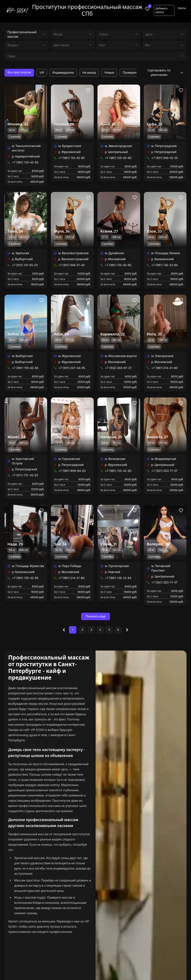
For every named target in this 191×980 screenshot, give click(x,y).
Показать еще (95, 616)
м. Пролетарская (117, 566)
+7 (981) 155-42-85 (25, 162)
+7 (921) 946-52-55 (165, 158)
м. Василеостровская (73, 253)
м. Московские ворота (121, 356)
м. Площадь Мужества (28, 566)
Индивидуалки (63, 73)
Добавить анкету (162, 10)
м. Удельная (20, 253)
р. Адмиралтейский (26, 156)
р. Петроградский (164, 152)
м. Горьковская (69, 459)
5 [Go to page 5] (109, 630)
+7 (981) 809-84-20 (72, 471)
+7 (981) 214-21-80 (164, 368)
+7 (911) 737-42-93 (25, 475)
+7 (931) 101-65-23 (25, 265)
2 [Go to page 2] (82, 630)
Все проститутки (19, 72)
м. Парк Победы (70, 566)
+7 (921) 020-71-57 (164, 471)
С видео (135, 959)
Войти (182, 8)
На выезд (89, 73)
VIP (42, 73)
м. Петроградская (164, 146)
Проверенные (133, 73)
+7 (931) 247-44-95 (72, 368)
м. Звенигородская (118, 146)
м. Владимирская (164, 459)
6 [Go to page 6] (118, 630)
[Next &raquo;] (127, 630)
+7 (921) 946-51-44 (72, 265)
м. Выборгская (22, 356)
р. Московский (115, 259)
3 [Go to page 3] (91, 630)
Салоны (89, 969)
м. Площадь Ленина (166, 253)
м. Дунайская (114, 253)
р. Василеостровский (73, 259)
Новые (109, 73)
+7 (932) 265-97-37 (118, 368)
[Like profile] (42, 90)
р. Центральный (116, 152)
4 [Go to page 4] (100, 630)
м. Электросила (162, 356)
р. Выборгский (22, 259)
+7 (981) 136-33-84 (165, 265)
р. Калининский (163, 259)
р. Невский (113, 572)
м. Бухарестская (70, 146)
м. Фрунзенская (70, 356)
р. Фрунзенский (70, 152)
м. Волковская (115, 459)
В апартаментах (80, 959)
